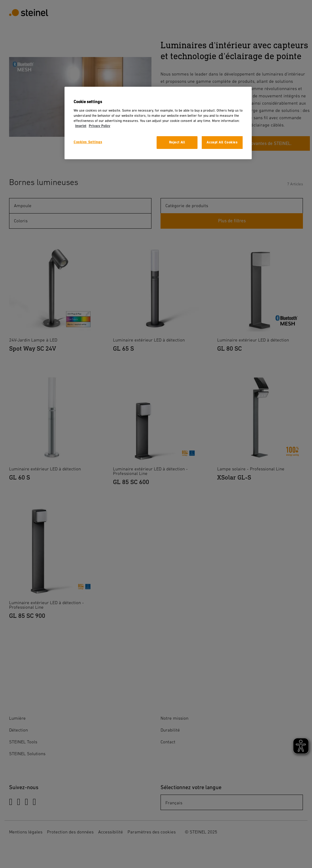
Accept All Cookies (222, 142)
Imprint (81, 126)
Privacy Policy (100, 126)
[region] (158, 123)
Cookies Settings (88, 142)
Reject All (177, 142)
